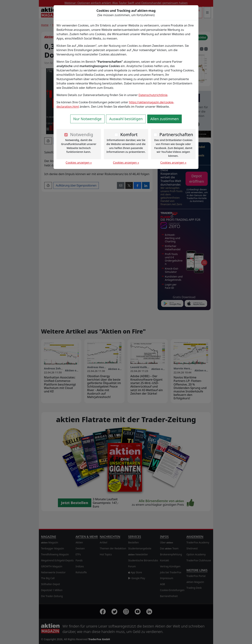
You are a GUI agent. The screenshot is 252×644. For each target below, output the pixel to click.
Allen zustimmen (165, 119)
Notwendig (82, 134)
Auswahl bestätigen (126, 119)
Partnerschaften (176, 134)
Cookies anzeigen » (79, 163)
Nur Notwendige (88, 119)
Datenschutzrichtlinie (153, 95)
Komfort (129, 134)
